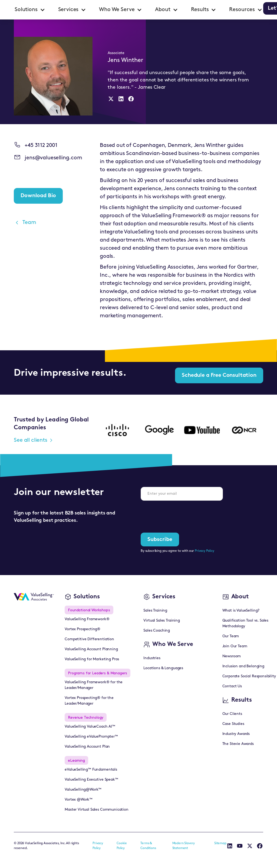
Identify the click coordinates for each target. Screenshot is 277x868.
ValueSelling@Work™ (83, 790)
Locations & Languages (163, 668)
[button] (30, 10)
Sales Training (155, 611)
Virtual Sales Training (161, 621)
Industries (152, 658)
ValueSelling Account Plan (87, 747)
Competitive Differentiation (89, 639)
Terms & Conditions (148, 846)
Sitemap (220, 843)
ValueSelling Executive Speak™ (91, 780)
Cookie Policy (122, 846)
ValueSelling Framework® (87, 619)
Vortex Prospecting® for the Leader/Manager (89, 701)
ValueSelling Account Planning (91, 649)
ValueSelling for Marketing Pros (92, 659)
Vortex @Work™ (79, 800)
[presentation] (182, 516)
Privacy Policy (205, 551)
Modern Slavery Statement (184, 846)
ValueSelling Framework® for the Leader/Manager (94, 685)
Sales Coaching (157, 631)
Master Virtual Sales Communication (97, 810)
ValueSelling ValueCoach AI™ (90, 727)
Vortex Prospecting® (83, 629)
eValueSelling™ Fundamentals (91, 770)
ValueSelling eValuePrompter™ (91, 737)
